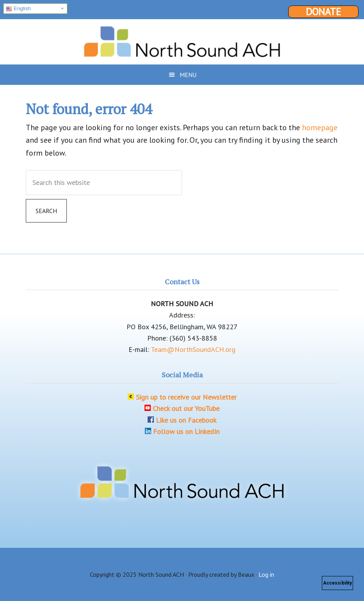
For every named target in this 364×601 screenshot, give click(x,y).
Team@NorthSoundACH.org (193, 349)
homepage (320, 127)
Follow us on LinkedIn (186, 431)
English (18, 9)
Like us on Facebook (186, 420)
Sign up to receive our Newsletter (186, 397)
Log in (266, 574)
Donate (323, 12)
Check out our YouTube (186, 408)
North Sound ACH (182, 39)
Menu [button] (188, 75)
